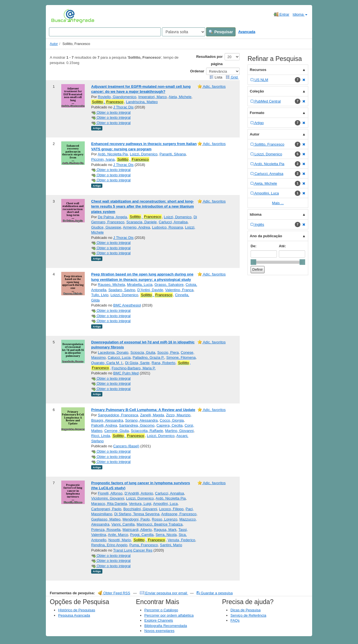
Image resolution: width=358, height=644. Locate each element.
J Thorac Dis (123, 107)
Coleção (257, 91)
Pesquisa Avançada (74, 615)
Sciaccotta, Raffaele (147, 431)
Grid (232, 77)
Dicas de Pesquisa (246, 610)
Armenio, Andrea (136, 227)
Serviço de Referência (248, 615)
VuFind (60, 16)
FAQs (235, 620)
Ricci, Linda (101, 436)
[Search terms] (105, 32)
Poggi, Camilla (142, 535)
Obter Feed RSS (114, 593)
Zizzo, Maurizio (178, 415)
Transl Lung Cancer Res (133, 550)
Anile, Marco (118, 535)
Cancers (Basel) (126, 446)
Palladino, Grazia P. (148, 357)
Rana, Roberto (163, 363)
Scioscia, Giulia (143, 352)
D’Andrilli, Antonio (139, 493)
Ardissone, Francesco (179, 514)
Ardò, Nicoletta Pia (113, 154)
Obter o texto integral (111, 112)
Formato (257, 113)
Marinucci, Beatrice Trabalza (159, 524)
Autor (54, 44)
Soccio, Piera (168, 352)
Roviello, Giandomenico (117, 97)
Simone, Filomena (181, 357)
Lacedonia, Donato (113, 352)
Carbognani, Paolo (106, 509)
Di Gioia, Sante (137, 363)
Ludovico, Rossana (168, 227)
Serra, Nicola (166, 535)
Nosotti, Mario (119, 540)
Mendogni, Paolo (136, 519)
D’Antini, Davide (150, 290)
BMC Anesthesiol (127, 305)
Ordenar (197, 71)
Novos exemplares (159, 631)
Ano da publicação (266, 236)
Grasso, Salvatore (169, 285)
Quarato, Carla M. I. (107, 363)
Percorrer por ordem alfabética (169, 615)
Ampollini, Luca (165, 504)
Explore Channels (159, 620)
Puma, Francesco (144, 545)
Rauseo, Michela (111, 285)
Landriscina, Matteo (142, 102)
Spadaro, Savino (122, 290)
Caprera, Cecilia (169, 425)
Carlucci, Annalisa (173, 222)
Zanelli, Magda (152, 415)
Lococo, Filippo (171, 509)
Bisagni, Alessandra (107, 420)
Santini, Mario (171, 545)
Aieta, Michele (180, 97)
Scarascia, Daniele (142, 222)
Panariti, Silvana (173, 154)
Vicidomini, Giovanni (108, 498)
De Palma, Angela (112, 217)
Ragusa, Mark (165, 530)
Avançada (247, 32)
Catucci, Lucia (119, 357)
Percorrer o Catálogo (161, 610)
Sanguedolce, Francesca (118, 415)
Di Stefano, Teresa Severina (137, 514)
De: (254, 246)
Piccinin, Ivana (103, 159)
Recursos (258, 70)
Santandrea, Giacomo (137, 425)
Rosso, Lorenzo (165, 519)
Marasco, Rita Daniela (109, 504)
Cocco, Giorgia (172, 420)
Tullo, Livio (100, 295)
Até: (282, 246)
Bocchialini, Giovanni (140, 509)
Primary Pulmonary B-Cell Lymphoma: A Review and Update (143, 410)
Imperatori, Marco (152, 97)
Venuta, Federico (181, 540)
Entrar (282, 14)
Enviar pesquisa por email (164, 593)
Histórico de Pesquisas (77, 610)
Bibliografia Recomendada (166, 626)
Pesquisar (221, 32)
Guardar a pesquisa (215, 593)
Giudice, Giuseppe (106, 227)
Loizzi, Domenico (144, 154)
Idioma (300, 14)
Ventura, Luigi (140, 504)
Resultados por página (209, 60)
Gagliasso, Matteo (106, 519)
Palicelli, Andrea (104, 425)
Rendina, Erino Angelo (109, 545)
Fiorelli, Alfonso (110, 493)
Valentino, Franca (179, 290)
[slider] (253, 262)
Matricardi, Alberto (137, 530)
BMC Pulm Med (126, 373)
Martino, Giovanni (179, 431)
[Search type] (184, 32)
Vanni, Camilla (123, 524)
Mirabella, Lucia (140, 285)
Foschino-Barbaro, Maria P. (134, 368)
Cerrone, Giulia (116, 431)
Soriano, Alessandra (141, 420)
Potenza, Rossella (106, 530)
